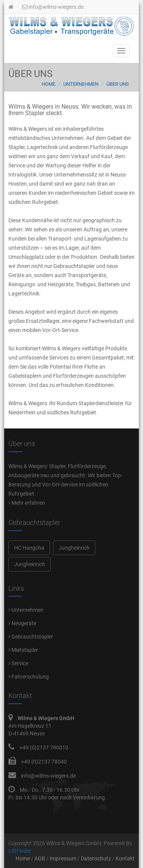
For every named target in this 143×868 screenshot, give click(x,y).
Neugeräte (22, 623)
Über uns (118, 84)
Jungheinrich (74, 548)
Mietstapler (23, 650)
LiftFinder (20, 851)
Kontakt (125, 858)
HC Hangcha (29, 548)
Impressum (63, 858)
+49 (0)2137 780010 (44, 748)
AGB (40, 858)
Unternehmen (81, 84)
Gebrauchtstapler (31, 637)
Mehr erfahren (27, 503)
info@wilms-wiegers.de (53, 7)
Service (18, 663)
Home (48, 84)
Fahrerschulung (29, 677)
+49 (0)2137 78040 (44, 762)
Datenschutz (96, 858)
